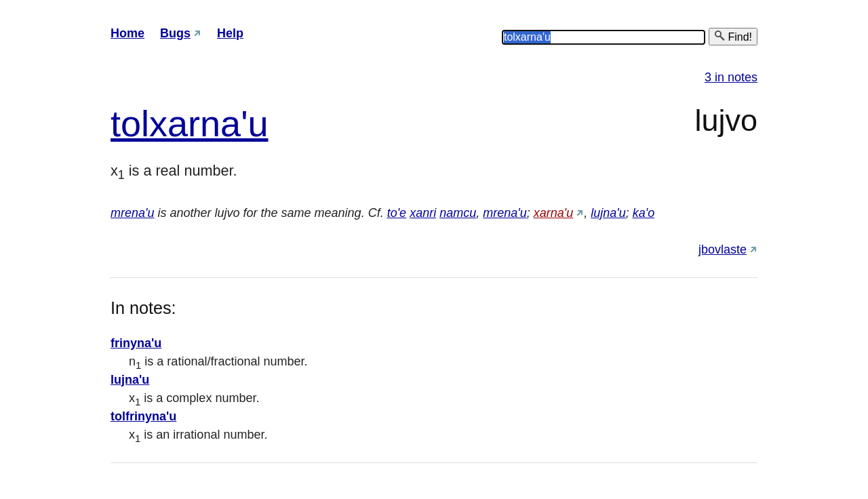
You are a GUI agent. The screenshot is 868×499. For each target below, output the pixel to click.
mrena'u (132, 213)
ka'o (644, 213)
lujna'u (608, 213)
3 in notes (731, 77)
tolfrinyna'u (143, 416)
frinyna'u (136, 343)
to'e (397, 213)
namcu (458, 213)
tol (130, 123)
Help (230, 33)
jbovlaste (723, 249)
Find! (733, 36)
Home (127, 33)
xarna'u (553, 213)
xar (175, 123)
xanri (423, 213)
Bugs (175, 33)
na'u (234, 123)
